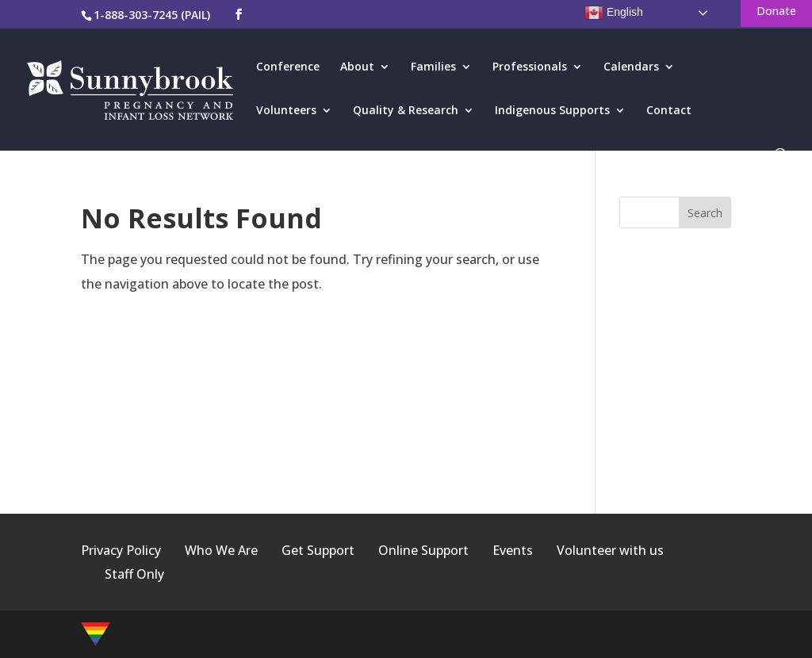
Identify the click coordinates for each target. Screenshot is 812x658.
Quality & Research (406, 111)
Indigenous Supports (552, 111)
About (357, 67)
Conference (288, 67)
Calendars (631, 67)
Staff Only (134, 574)
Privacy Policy (121, 550)
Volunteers (286, 111)
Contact (669, 111)
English (614, 13)
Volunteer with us (610, 550)
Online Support (423, 550)
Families (433, 67)
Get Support (318, 550)
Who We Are (221, 550)
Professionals (530, 67)
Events (513, 550)
